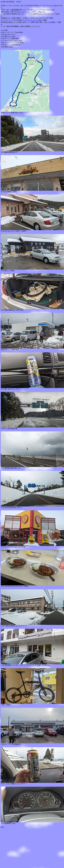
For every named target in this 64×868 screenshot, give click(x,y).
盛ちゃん (34, 10)
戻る (2, 827)
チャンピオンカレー (25, 12)
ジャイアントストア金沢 (33, 20)
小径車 (52, 22)
